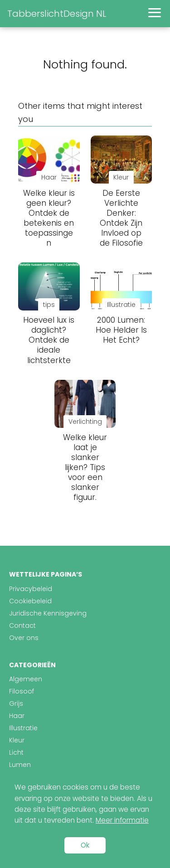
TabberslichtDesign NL (57, 14)
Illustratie (23, 728)
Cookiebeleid (30, 601)
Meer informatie (122, 820)
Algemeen (26, 679)
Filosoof (22, 691)
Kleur (17, 740)
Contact (22, 626)
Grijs (16, 703)
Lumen (20, 765)
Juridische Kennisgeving (48, 613)
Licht (16, 752)
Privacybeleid (31, 589)
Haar (17, 716)
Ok (85, 845)
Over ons (24, 638)
